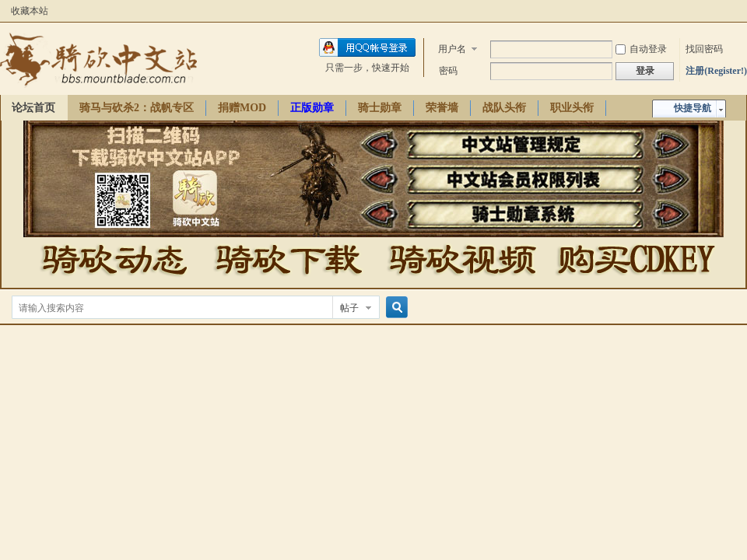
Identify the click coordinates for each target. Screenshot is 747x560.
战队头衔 (504, 108)
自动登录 (641, 49)
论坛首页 (33, 108)
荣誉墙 (442, 108)
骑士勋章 (380, 108)
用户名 (452, 49)
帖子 (349, 308)
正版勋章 (312, 108)
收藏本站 (30, 11)
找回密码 (704, 49)
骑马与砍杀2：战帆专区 (137, 108)
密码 (448, 71)
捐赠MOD (242, 108)
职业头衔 (572, 108)
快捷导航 (693, 108)
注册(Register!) (716, 71)
